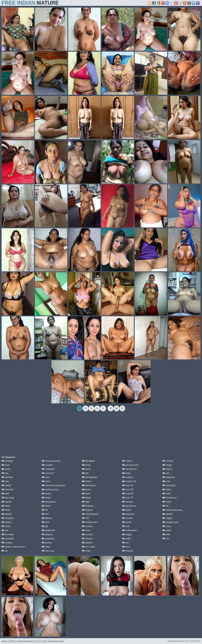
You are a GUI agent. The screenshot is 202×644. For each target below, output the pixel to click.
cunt (46, 477)
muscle (87, 534)
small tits (169, 477)
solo (166, 481)
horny (86, 469)
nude (86, 551)
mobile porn (90, 522)
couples (47, 465)
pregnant (128, 514)
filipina (47, 518)
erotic (46, 498)
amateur (7, 461)
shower (168, 461)
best (5, 494)
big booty (8, 498)
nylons (127, 461)
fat (45, 510)
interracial (89, 485)
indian (87, 481)
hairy (46, 547)
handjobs (88, 461)
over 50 (128, 489)
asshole (7, 477)
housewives (90, 477)
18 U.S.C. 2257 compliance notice (48, 641)
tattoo (167, 489)
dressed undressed (53, 485)
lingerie (87, 510)
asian (6, 469)
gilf (45, 526)
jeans (86, 489)
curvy (46, 481)
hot (85, 473)
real (126, 526)
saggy (127, 534)
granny (47, 543)
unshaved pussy (172, 510)
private (127, 518)
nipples (87, 543)
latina (86, 498)
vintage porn (170, 522)
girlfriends (48, 530)
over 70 (128, 498)
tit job (167, 502)
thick (166, 494)
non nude (88, 547)
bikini (6, 506)
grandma (48, 539)
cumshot (48, 473)
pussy (127, 522)
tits (166, 506)
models (87, 526)
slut (166, 473)
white (167, 530)
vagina (167, 518)
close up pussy (51, 461)
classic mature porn (13, 547)
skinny (167, 469)
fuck (45, 522)
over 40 (128, 485)
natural (87, 539)
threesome (170, 498)
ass (5, 473)
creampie (48, 469)
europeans (49, 502)
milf (85, 518)
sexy (126, 547)
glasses (47, 534)
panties (128, 502)
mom (86, 530)
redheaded (129, 530)
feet (45, 514)
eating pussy (50, 489)
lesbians (88, 506)
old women (129, 469)
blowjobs (8, 518)
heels (86, 465)
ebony (47, 494)
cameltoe (8, 539)
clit (5, 551)
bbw (5, 481)
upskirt (167, 514)
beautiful (8, 489)
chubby (7, 543)
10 (116, 408)
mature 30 (129, 481)
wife (166, 534)
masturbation (90, 514)
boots (6, 526)
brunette (7, 534)
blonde (7, 514)
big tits (7, 502)
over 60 (128, 494)
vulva (167, 526)
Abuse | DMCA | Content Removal (17, 641)
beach (6, 485)
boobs (6, 522)
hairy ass (48, 551)
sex (126, 543)
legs (86, 502)
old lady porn (130, 465)
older (126, 473)
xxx (166, 539)
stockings (169, 485)
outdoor (128, 477)
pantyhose (129, 506)
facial (46, 506)
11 (122, 408)
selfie (127, 539)
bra (5, 530)
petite (127, 510)
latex (86, 494)
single (167, 465)
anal (5, 465)
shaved (128, 551)
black (6, 510)
